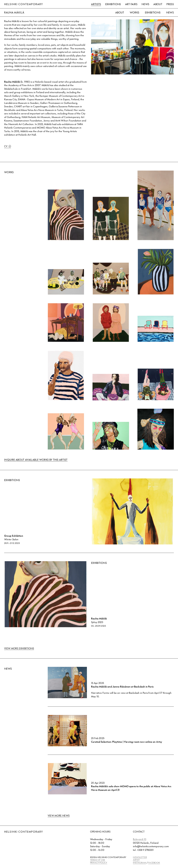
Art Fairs (131, 4)
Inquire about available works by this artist (36, 460)
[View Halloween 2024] (111, 218)
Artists (96, 4)
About (158, 4)
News (145, 4)
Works (135, 12)
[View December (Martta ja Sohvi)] (156, 384)
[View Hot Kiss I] (156, 429)
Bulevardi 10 (140, 839)
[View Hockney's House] (156, 329)
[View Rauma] (111, 279)
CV (8, 146)
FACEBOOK (154, 863)
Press (170, 4)
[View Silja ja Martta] (66, 282)
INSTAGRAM (139, 863)
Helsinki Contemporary (24, 4)
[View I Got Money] (111, 387)
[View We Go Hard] (111, 436)
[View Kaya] (156, 272)
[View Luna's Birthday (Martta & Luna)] (111, 322)
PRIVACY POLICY (99, 863)
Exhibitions (113, 4)
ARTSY (136, 860)
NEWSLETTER (140, 857)
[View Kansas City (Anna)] (66, 323)
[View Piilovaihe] (66, 215)
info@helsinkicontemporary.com (151, 846)
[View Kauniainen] (156, 205)
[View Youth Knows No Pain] (66, 431)
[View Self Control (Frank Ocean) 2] (66, 375)
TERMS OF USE (98, 860)
